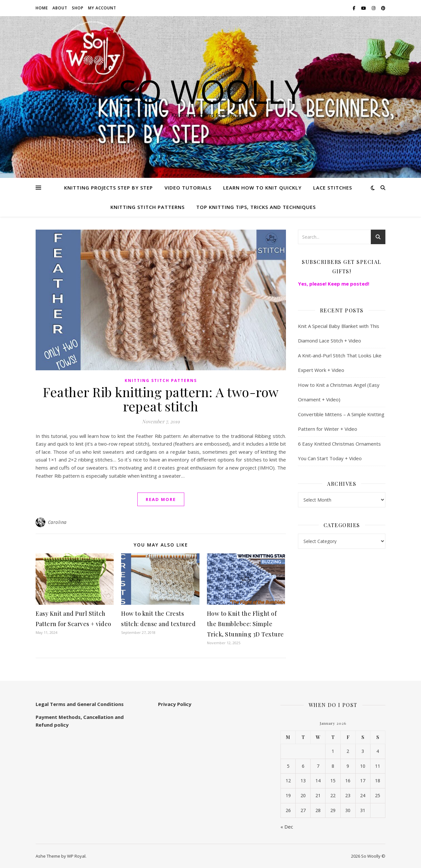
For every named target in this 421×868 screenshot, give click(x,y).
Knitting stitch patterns (148, 207)
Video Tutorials (188, 188)
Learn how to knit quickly (262, 188)
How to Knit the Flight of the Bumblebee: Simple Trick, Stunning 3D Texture (245, 624)
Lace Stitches (333, 188)
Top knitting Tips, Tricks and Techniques (256, 207)
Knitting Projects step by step (108, 188)
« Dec (287, 827)
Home (42, 8)
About (60, 8)
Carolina (57, 522)
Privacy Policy (175, 704)
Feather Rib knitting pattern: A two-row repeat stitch (161, 399)
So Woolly (211, 91)
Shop (78, 8)
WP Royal (76, 856)
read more (161, 499)
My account (102, 8)
